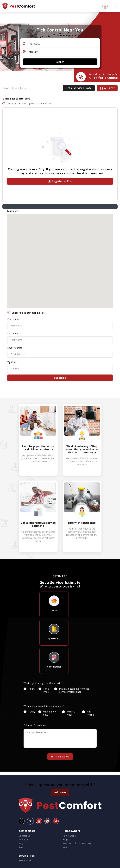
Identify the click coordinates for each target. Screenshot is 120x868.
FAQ (21, 843)
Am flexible (89, 713)
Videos (66, 847)
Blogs (66, 840)
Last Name (13, 334)
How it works (69, 836)
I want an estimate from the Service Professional (72, 690)
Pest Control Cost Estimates (78, 843)
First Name (13, 319)
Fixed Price (45, 690)
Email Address (15, 348)
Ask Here (60, 792)
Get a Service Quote (79, 88)
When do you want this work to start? (44, 706)
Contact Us (25, 836)
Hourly (29, 689)
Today (29, 712)
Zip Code (12, 362)
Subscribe (60, 378)
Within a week (69, 713)
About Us (24, 840)
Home (6, 88)
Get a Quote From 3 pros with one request (30, 103)
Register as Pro (60, 181)
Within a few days (47, 713)
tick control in (19, 88)
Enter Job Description (35, 725)
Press (22, 847)
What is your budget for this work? (42, 683)
